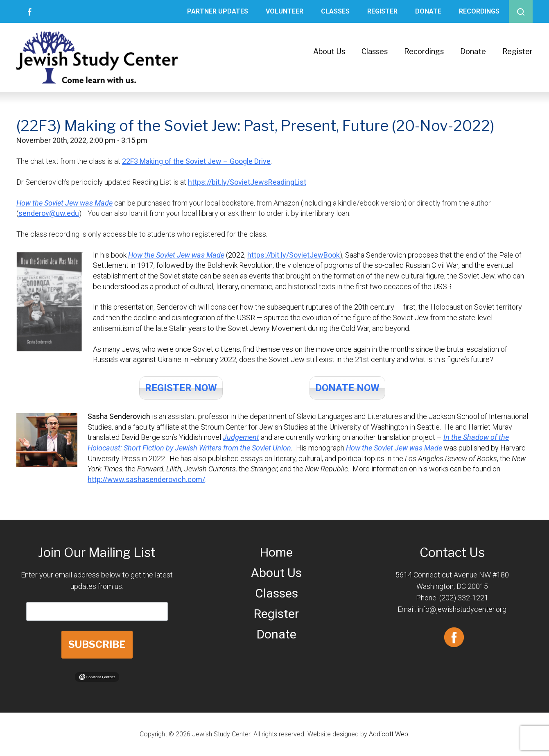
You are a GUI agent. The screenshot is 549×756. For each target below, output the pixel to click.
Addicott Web (389, 734)
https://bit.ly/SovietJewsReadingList (247, 182)
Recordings (479, 11)
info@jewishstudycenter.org (462, 609)
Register (382, 11)
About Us (329, 51)
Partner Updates (218, 11)
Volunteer (285, 11)
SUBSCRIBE (97, 644)
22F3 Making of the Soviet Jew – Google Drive (196, 161)
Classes (335, 11)
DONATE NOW (347, 388)
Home (276, 552)
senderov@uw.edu (49, 213)
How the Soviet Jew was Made (64, 203)
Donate (428, 11)
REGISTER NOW (181, 388)
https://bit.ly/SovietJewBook (294, 255)
